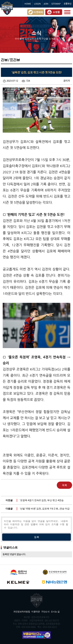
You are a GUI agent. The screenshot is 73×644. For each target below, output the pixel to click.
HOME (28, 4)
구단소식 (45, 612)
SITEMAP (56, 4)
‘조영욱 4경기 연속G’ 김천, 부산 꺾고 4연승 (42, 500)
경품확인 (68, 4)
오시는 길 (55, 612)
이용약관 (36, 612)
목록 (65, 485)
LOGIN (37, 4)
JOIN (46, 4)
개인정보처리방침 (22, 612)
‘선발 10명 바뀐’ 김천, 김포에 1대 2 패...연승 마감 (45, 509)
